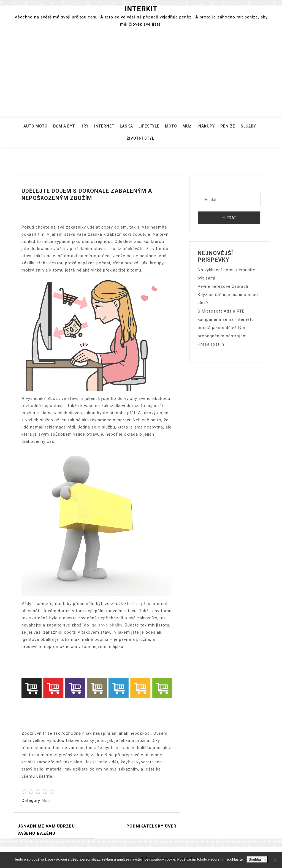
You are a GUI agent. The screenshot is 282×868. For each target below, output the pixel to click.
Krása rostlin (211, 344)
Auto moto (36, 126)
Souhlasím (257, 859)
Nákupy (207, 126)
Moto (171, 126)
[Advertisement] (141, 73)
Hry (85, 126)
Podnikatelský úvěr (151, 826)
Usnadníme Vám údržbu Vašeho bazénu (46, 830)
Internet (104, 126)
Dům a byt (64, 126)
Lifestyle (149, 126)
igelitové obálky (106, 625)
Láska (126, 126)
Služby (248, 126)
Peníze (228, 126)
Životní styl (140, 138)
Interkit (141, 9)
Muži (188, 126)
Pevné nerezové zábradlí (223, 286)
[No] (275, 860)
